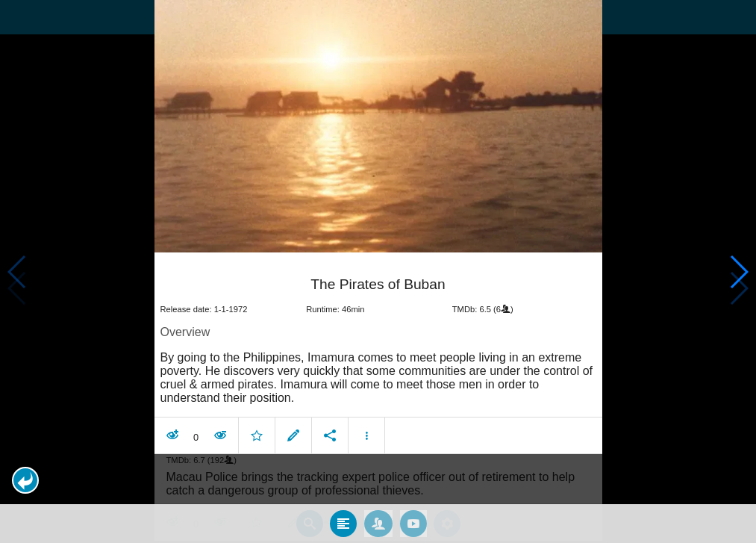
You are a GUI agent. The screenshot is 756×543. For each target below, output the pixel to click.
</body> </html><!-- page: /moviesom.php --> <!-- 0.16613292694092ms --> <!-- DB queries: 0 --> (378, 271)
